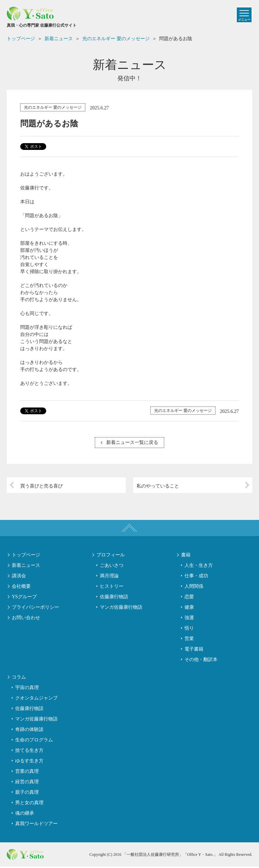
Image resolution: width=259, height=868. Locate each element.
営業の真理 (27, 773)
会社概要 (21, 587)
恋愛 (189, 598)
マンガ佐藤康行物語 (121, 608)
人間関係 (194, 587)
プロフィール (111, 556)
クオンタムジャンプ (36, 699)
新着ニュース (26, 566)
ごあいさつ (112, 566)
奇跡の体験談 (29, 731)
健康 (189, 608)
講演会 (19, 577)
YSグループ (24, 598)
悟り (189, 629)
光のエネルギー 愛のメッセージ (53, 107)
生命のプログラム (34, 741)
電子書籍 (194, 650)
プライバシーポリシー (35, 608)
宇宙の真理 (27, 689)
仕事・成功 (196, 577)
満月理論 (109, 577)
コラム (19, 678)
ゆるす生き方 (29, 762)
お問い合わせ (26, 619)
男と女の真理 (29, 804)
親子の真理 (27, 794)
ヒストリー (112, 587)
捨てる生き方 (29, 752)
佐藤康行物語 (114, 598)
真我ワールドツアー (36, 825)
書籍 (186, 556)
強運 (189, 619)
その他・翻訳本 (201, 661)
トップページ (26, 556)
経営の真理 (27, 783)
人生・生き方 (199, 566)
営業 (189, 640)
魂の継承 (25, 814)
